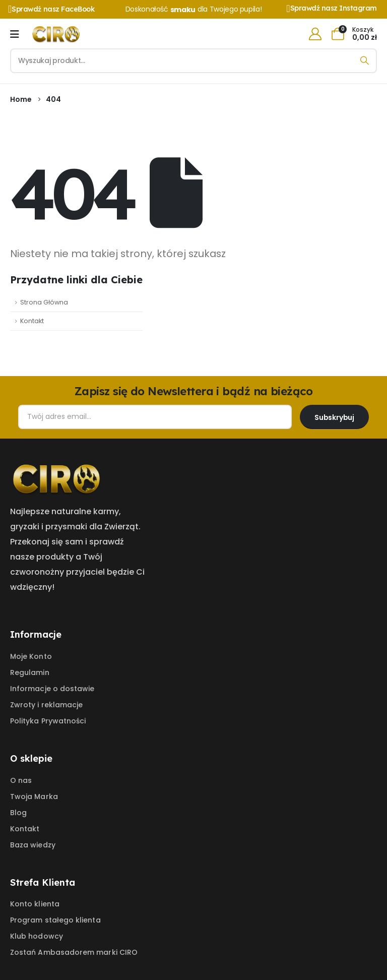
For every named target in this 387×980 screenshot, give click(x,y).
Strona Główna (44, 302)
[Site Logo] (58, 34)
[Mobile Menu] (15, 34)
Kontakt (32, 321)
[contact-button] (334, 417)
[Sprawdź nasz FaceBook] (58, 9)
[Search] (365, 61)
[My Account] (315, 34)
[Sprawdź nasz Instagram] (332, 9)
